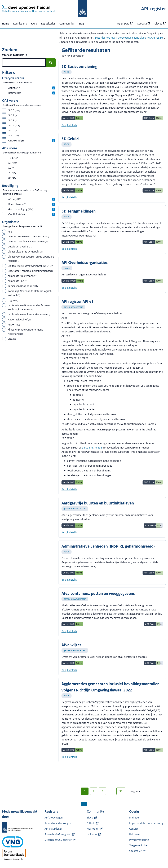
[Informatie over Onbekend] (54, 141)
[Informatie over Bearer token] (54, 204)
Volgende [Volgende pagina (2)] (135, 791)
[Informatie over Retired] (54, 93)
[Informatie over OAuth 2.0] (54, 214)
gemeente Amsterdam (75, 509)
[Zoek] (51, 63)
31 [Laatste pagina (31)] (121, 791)
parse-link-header (92, 448)
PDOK (67, 72)
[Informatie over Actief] (54, 88)
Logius (67, 268)
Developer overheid (73, 307)
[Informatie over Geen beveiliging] (54, 209)
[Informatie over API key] (54, 199)
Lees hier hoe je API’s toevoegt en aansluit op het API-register (130, 38)
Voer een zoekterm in (15, 55)
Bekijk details (69, 125)
